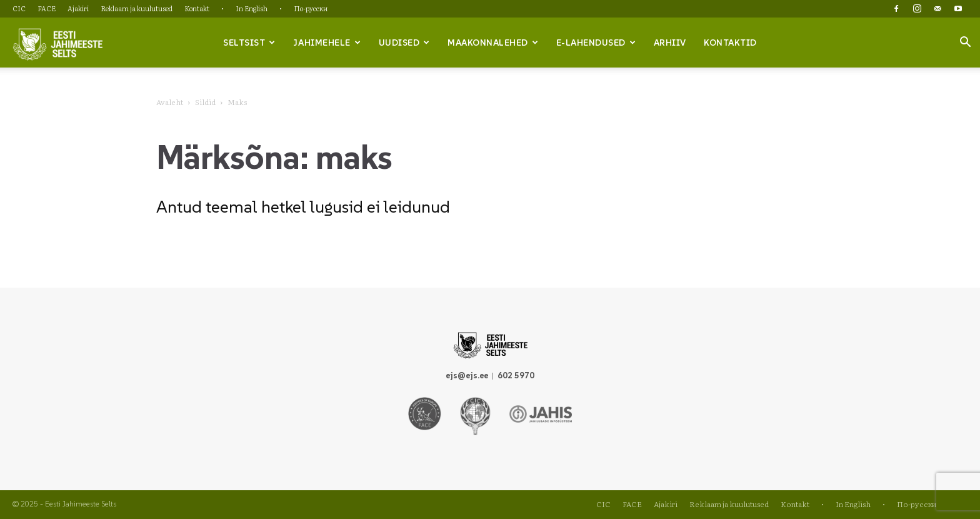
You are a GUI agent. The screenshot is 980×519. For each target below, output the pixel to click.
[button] (965, 43)
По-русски (311, 8)
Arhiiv (670, 43)
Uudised (404, 43)
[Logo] (57, 43)
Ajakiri (78, 8)
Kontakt (197, 8)
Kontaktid (730, 43)
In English (252, 8)
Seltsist (249, 43)
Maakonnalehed (493, 43)
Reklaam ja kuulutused (137, 8)
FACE (47, 8)
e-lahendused (596, 43)
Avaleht (170, 102)
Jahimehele (327, 43)
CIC (19, 8)
